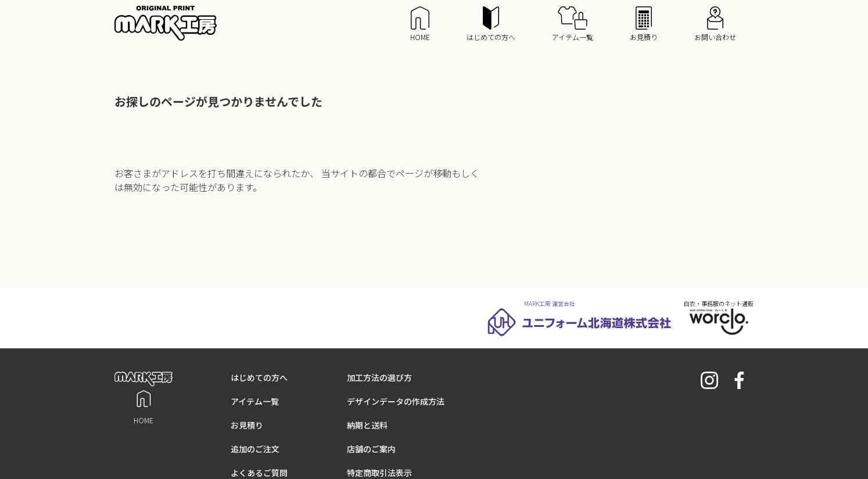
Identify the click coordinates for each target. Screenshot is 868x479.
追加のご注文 (255, 449)
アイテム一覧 (573, 24)
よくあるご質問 (259, 473)
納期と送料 (367, 425)
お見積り (644, 24)
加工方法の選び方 (379, 377)
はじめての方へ (491, 24)
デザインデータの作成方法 (396, 401)
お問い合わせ (715, 24)
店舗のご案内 (371, 449)
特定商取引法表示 (379, 473)
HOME (420, 24)
